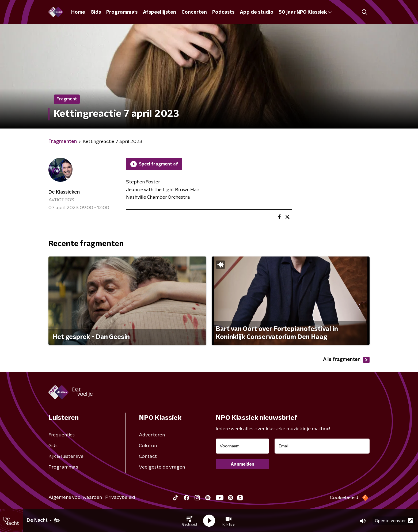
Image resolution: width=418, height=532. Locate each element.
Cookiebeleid (344, 498)
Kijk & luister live (66, 456)
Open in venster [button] (394, 521)
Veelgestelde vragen (162, 467)
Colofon (148, 446)
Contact (148, 456)
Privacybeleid (120, 497)
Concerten (194, 12)
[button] (189, 521)
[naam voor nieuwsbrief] (242, 446)
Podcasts (223, 12)
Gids (96, 12)
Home (78, 12)
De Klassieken (64, 192)
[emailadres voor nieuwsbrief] (322, 446)
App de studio (257, 12)
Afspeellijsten (159, 12)
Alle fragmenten (346, 360)
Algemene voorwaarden (75, 497)
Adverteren (152, 435)
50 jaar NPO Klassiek (305, 12)
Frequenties (62, 435)
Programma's (122, 12)
